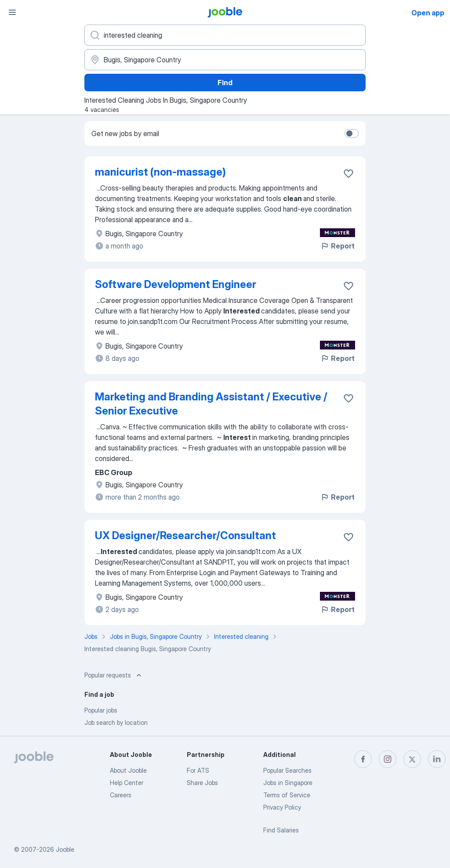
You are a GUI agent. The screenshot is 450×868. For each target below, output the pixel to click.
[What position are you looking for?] (225, 35)
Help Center (127, 783)
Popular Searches (287, 770)
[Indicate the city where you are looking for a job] (225, 60)
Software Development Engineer (176, 284)
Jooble (65, 849)
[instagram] (388, 759)
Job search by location (116, 722)
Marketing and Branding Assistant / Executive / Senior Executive (211, 404)
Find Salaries (281, 830)
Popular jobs (101, 710)
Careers (121, 795)
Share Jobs (202, 783)
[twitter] (412, 759)
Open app (428, 13)
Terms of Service (287, 795)
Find (225, 83)
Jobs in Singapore (288, 783)
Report (337, 246)
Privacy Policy (282, 807)
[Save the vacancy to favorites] (348, 173)
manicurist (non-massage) (160, 172)
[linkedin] (437, 759)
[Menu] (12, 12)
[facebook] (363, 759)
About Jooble (128, 770)
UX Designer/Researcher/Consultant (185, 535)
